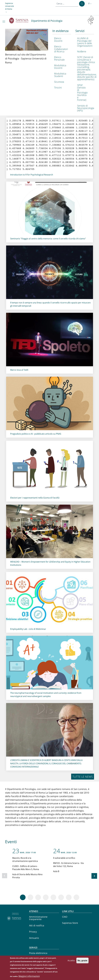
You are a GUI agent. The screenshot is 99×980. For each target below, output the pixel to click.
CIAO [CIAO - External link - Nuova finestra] (65, 917)
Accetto (71, 960)
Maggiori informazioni (29, 976)
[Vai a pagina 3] (38, 897)
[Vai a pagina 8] (76, 897)
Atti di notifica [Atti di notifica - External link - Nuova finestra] (37, 925)
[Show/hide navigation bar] (4, 22)
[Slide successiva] (94, 876)
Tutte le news (83, 777)
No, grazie (82, 961)
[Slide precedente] (5, 876)
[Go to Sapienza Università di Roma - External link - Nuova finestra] (20, 21)
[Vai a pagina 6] (61, 897)
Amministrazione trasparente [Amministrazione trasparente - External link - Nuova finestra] (38, 918)
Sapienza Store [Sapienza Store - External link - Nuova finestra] (70, 923)
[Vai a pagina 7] (69, 897)
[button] (9, 8)
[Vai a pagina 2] (30, 897)
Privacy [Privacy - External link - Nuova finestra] (33, 932)
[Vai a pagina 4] (46, 897)
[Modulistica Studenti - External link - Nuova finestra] (61, 75)
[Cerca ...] (82, 4)
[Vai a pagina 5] (53, 897)
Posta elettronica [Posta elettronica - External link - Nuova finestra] (38, 953)
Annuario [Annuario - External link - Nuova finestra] (34, 938)
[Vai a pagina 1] (23, 897)
